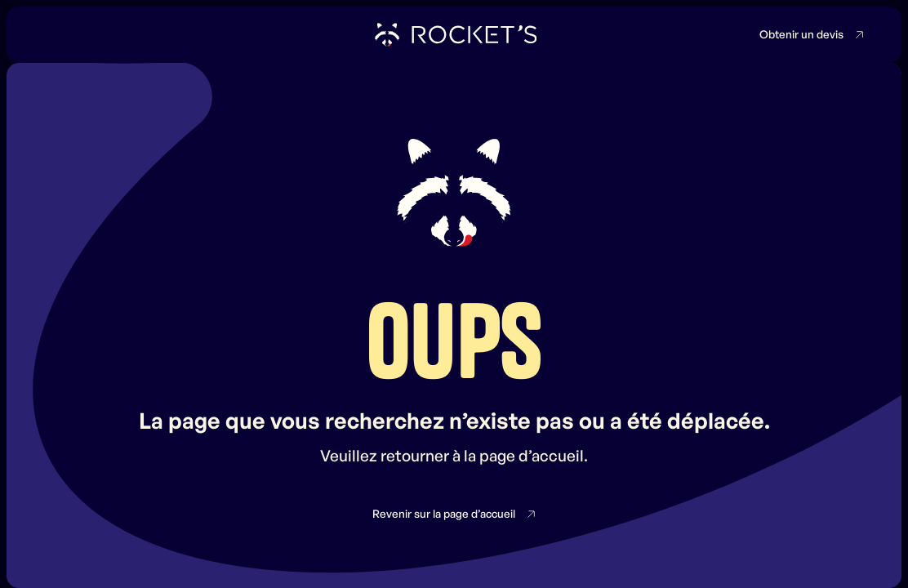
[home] (454, 34)
